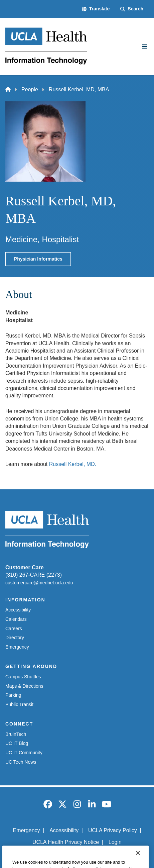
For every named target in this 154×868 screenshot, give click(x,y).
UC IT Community (24, 753)
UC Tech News (21, 762)
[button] (96, 9)
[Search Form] (132, 9)
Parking (13, 695)
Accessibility (18, 610)
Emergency (17, 647)
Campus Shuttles (23, 677)
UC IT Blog (17, 743)
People (30, 89)
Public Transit (19, 704)
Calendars (16, 619)
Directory (15, 638)
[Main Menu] (145, 46)
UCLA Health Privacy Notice (66, 842)
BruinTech (16, 734)
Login (115, 842)
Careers (14, 629)
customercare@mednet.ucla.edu (39, 583)
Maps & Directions (24, 686)
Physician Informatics (38, 259)
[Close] (138, 859)
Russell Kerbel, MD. (73, 464)
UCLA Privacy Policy (113, 830)
